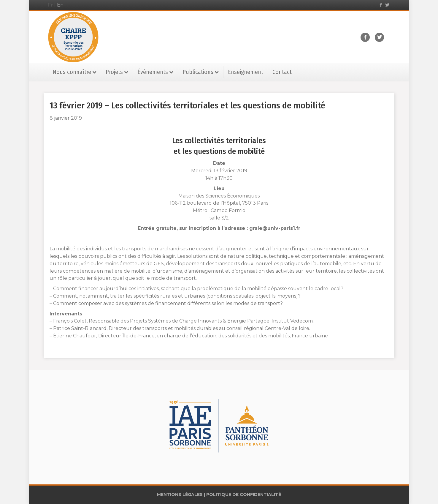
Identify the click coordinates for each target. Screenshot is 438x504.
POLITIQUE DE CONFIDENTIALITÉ (244, 494)
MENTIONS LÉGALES (180, 494)
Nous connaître (72, 72)
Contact (282, 72)
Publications (198, 72)
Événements (153, 72)
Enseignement (246, 72)
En (60, 5)
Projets (114, 72)
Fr (51, 5)
